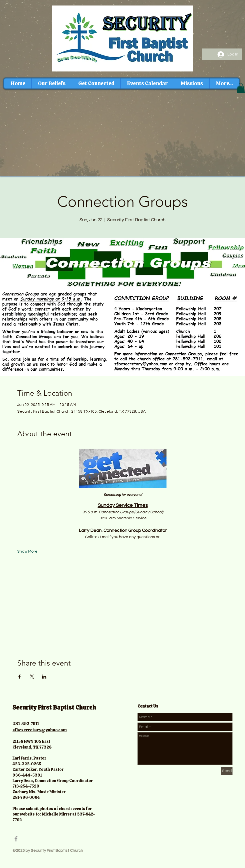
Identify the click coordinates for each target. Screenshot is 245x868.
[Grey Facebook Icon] (16, 839)
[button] (241, 88)
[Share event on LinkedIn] (44, 677)
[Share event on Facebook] (20, 677)
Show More (27, 551)
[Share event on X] (32, 677)
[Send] (227, 771)
